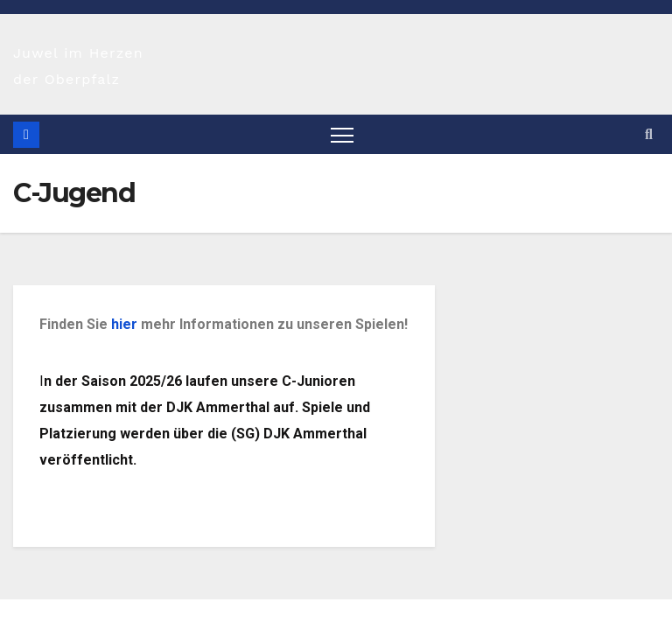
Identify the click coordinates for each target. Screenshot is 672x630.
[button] (649, 134)
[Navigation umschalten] (343, 134)
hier (124, 324)
